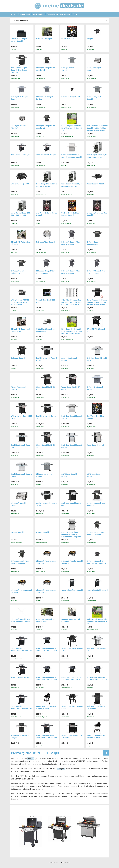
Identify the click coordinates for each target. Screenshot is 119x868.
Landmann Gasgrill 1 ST (71, 97)
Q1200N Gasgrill (43, 532)
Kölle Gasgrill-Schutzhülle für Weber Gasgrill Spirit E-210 (72, 128)
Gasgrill (90, 39)
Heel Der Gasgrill (68, 39)
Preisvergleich (24, 14)
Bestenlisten (52, 14)
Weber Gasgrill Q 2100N (20, 184)
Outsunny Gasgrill (18, 358)
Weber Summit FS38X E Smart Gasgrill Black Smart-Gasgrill (20, 302)
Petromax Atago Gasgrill (46, 242)
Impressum (65, 863)
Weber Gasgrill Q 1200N (96, 184)
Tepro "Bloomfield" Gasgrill (72, 590)
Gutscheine (65, 14)
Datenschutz (54, 863)
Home (13, 14)
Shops (75, 14)
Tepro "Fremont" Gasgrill (21, 155)
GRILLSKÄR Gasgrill (44, 39)
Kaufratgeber (38, 14)
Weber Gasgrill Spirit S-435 (97, 445)
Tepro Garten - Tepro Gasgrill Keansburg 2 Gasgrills (19, 70)
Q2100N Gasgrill (17, 532)
